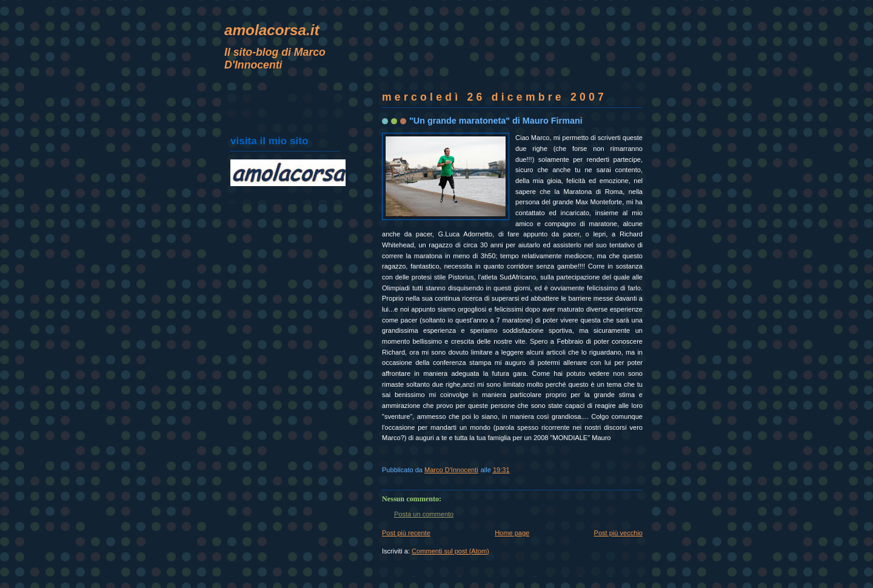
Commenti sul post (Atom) (450, 551)
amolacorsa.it (272, 30)
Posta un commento (424, 514)
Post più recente (406, 533)
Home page (512, 533)
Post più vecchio (618, 533)
